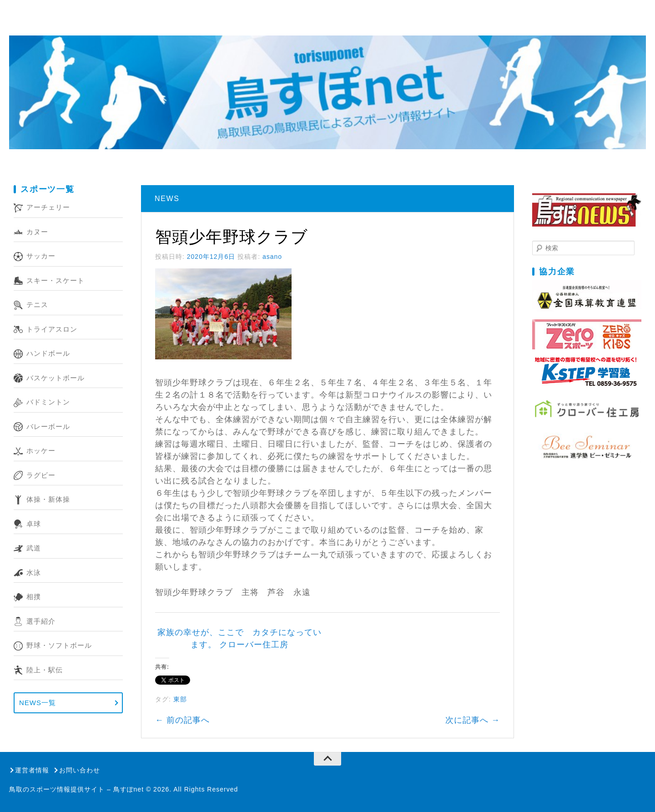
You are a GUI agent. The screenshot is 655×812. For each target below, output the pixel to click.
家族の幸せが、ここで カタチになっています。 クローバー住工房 (239, 638)
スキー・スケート (55, 280)
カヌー (37, 232)
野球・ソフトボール (59, 645)
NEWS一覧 (38, 703)
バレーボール (48, 426)
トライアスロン (52, 329)
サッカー (41, 256)
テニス (37, 305)
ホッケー (41, 451)
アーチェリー (48, 207)
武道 (34, 548)
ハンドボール (48, 353)
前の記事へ (182, 720)
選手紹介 (41, 621)
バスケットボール (55, 378)
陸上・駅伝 (45, 670)
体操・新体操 (48, 499)
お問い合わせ (80, 770)
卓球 (34, 524)
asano (272, 257)
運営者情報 (32, 770)
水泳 (34, 572)
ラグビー (41, 475)
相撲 (34, 597)
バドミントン (48, 402)
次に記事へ (473, 720)
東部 (180, 699)
